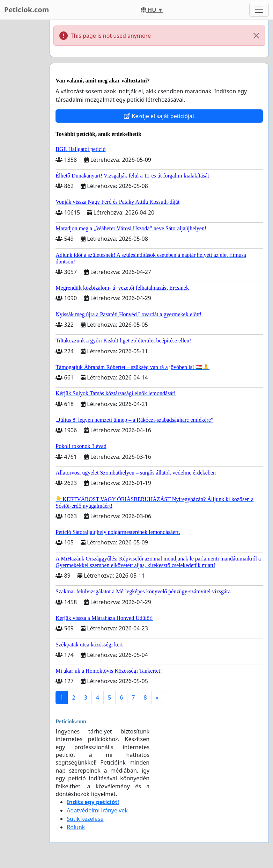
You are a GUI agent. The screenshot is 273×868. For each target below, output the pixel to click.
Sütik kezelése (85, 819)
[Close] (256, 36)
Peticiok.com (27, 10)
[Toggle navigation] (259, 10)
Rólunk (76, 827)
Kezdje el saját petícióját (159, 116)
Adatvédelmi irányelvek (97, 810)
